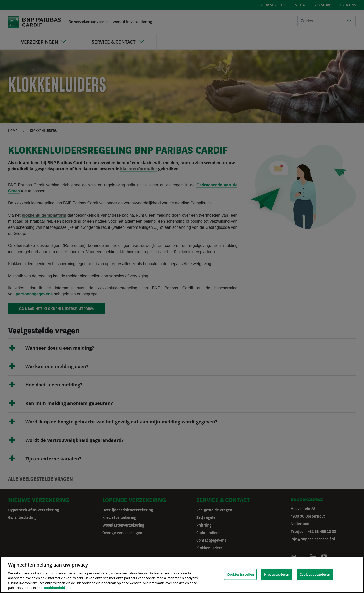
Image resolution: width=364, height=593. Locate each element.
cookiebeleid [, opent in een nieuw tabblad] (55, 588)
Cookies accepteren (315, 574)
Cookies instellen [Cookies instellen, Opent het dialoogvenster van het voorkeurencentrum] (240, 574)
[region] (182, 575)
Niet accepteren (277, 574)
